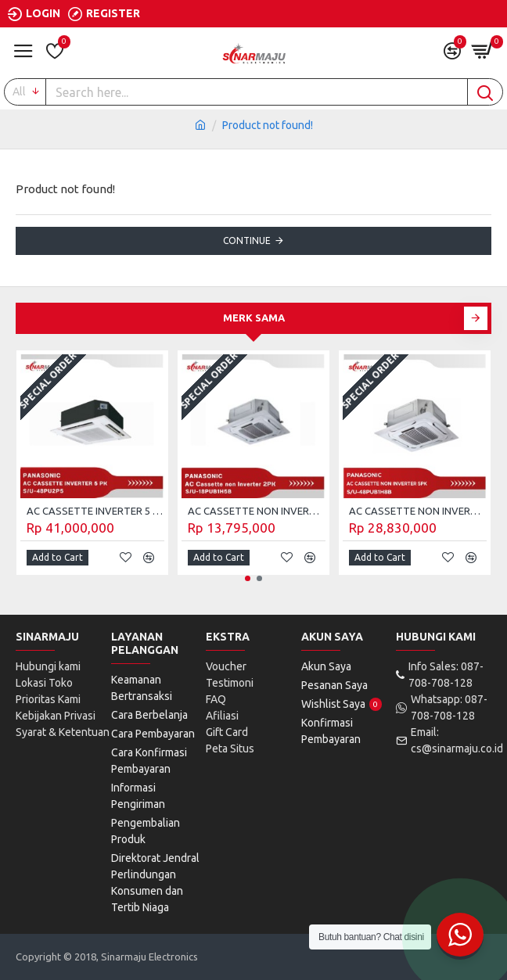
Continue (247, 241)
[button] (476, 318)
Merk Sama (254, 318)
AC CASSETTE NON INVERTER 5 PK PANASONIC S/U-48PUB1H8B (418, 511)
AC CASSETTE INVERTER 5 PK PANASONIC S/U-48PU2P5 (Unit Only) (95, 511)
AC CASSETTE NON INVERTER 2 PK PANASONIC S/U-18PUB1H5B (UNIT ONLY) (257, 511)
